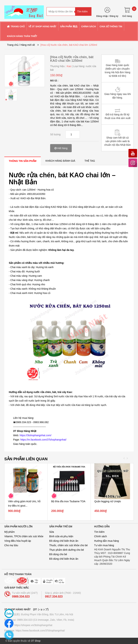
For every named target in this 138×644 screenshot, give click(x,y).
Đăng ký (114, 16)
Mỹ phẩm (10, 532)
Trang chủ (13, 45)
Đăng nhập (102, 16)
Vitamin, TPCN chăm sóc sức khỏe (24, 536)
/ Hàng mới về (27, 45)
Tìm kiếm (99, 532)
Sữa (52, 532)
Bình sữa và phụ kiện (61, 536)
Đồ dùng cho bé (58, 554)
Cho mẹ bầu (11, 545)
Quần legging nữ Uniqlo (108, 501)
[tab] (23, 161)
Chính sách (101, 536)
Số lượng (55, 134)
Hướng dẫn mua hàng (106, 541)
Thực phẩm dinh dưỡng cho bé (67, 550)
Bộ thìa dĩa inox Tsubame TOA (68, 501)
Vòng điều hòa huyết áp (18, 541)
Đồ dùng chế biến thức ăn (64, 541)
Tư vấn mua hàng (104, 545)
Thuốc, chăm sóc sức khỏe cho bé (68, 545)
